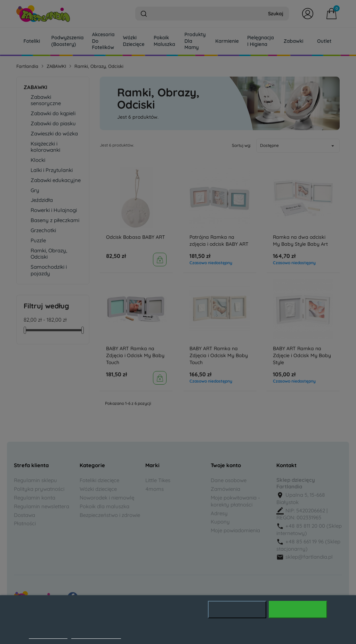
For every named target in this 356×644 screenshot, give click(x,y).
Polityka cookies (48, 635)
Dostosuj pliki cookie (96, 635)
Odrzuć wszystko (237, 610)
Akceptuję (298, 610)
